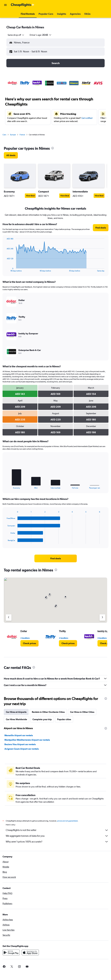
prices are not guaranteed (67, 821)
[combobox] (16, 35)
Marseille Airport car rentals (19, 735)
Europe (13, 135)
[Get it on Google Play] (11, 952)
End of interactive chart (5, 269)
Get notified (87, 118)
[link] (11, 155)
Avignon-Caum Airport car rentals (22, 749)
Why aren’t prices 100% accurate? (57, 842)
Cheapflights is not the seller (57, 830)
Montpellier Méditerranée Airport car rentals (27, 740)
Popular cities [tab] (64, 719)
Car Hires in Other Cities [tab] (82, 712)
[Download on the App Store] (30, 952)
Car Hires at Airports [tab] (16, 712)
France (22, 135)
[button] (5, 5)
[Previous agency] (9, 618)
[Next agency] (102, 618)
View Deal (30, 196)
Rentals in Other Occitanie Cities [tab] (48, 712)
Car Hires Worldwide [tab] (16, 719)
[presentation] (53, 148)
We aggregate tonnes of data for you (57, 836)
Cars (4, 135)
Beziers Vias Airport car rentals (20, 744)
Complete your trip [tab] (42, 719)
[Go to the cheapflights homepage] (23, 5)
